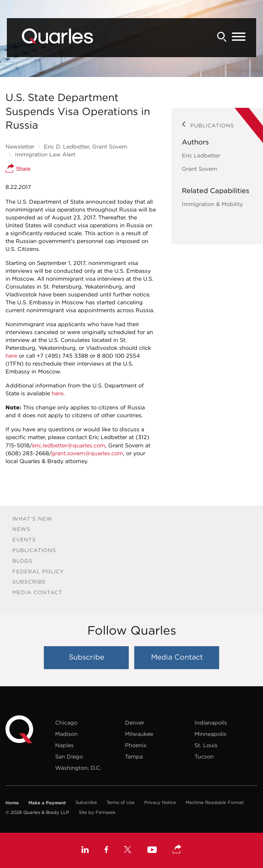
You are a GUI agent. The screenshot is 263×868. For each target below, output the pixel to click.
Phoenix (136, 745)
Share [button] (18, 169)
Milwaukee (139, 734)
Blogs (22, 561)
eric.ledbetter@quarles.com (68, 445)
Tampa (134, 756)
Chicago (66, 723)
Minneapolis (210, 734)
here (11, 356)
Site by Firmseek (97, 812)
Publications (34, 550)
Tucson (204, 756)
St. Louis (206, 745)
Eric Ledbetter (201, 155)
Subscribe (29, 582)
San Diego (69, 756)
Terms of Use (121, 802)
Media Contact (37, 592)
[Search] (222, 37)
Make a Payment (47, 803)
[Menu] (239, 37)
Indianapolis (211, 723)
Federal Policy (38, 571)
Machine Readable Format (215, 802)
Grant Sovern (199, 169)
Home (12, 803)
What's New (32, 519)
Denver (135, 723)
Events (24, 540)
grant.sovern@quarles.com (87, 453)
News (21, 529)
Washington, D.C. (78, 768)
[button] (177, 850)
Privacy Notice (160, 802)
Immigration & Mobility (212, 204)
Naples (64, 745)
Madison (66, 734)
